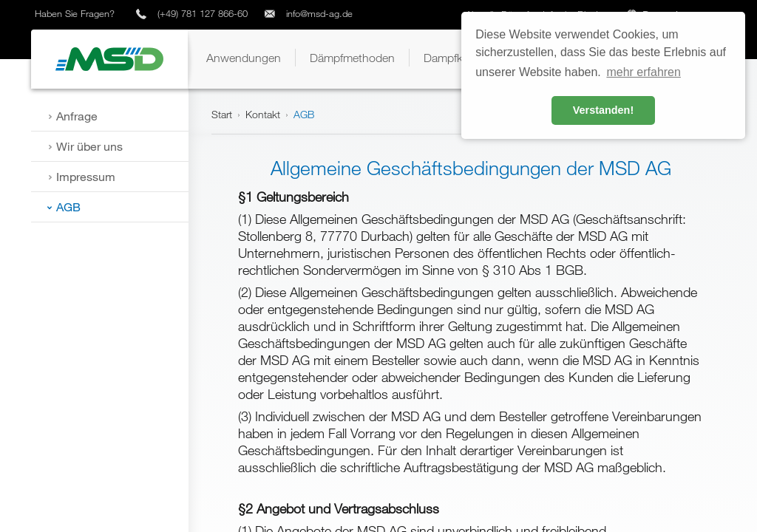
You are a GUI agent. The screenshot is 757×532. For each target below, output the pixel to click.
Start (222, 114)
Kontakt (263, 114)
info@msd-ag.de (319, 13)
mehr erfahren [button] (644, 72)
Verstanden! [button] (603, 110)
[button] (244, 58)
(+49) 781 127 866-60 (203, 13)
